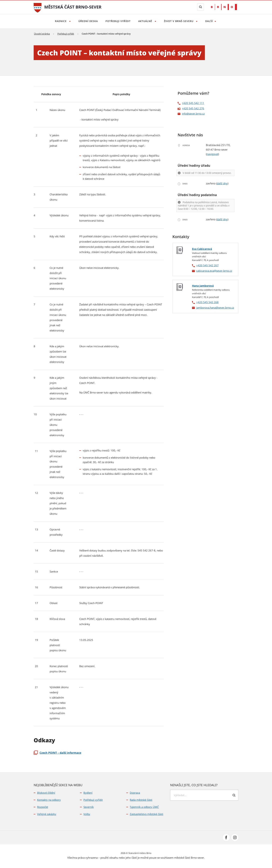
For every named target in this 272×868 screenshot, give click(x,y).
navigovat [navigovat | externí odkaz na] (212, 154)
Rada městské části (141, 800)
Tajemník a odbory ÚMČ (144, 807)
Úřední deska (87, 21)
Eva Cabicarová (202, 249)
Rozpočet (43, 807)
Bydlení (88, 793)
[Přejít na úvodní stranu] (38, 7)
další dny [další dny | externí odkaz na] (222, 183)
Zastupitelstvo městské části (146, 814)
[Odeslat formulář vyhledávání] (234, 795)
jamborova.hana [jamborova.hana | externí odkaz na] (206, 308)
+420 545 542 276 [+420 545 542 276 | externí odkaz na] (193, 108)
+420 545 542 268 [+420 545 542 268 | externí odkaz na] (207, 302)
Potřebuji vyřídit (118, 21)
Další (211, 21)
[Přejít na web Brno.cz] (224, 7)
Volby (87, 814)
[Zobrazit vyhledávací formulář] (201, 7)
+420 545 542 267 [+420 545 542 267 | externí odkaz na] (207, 265)
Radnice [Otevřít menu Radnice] (60, 21)
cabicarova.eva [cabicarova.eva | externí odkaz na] (205, 271)
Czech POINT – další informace (57, 753)
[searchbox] (204, 795)
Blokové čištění (46, 793)
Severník (89, 807)
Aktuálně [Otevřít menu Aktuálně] (146, 21)
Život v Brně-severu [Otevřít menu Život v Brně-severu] (180, 21)
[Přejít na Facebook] (226, 837)
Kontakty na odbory (49, 800)
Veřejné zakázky (47, 814)
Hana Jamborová (203, 286)
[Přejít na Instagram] (235, 837)
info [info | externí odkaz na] (184, 114)
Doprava (135, 793)
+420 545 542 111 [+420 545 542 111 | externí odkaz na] (193, 103)
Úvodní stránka (42, 34)
